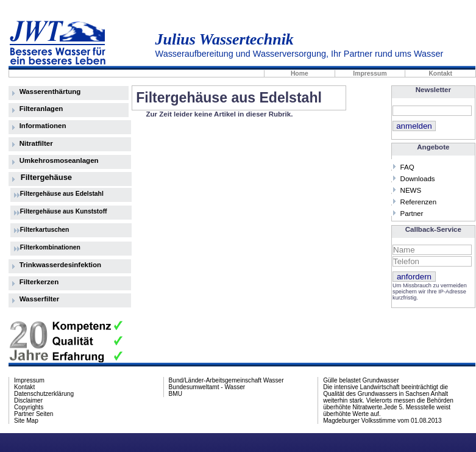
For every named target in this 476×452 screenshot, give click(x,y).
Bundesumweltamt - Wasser (207, 387)
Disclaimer (28, 400)
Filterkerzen (39, 282)
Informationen (43, 126)
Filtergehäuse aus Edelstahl (62, 194)
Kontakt (440, 74)
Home (300, 74)
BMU (176, 394)
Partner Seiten (34, 414)
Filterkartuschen (45, 230)
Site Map (26, 421)
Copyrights (29, 407)
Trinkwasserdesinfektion (60, 265)
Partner (412, 213)
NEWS (411, 190)
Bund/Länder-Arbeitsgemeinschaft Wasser (226, 380)
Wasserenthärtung (50, 91)
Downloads (418, 179)
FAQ (407, 167)
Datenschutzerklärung (44, 394)
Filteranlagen (41, 109)
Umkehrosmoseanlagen (59, 160)
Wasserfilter (40, 299)
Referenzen (419, 202)
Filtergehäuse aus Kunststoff (64, 211)
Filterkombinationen (50, 247)
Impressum (370, 74)
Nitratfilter (36, 143)
